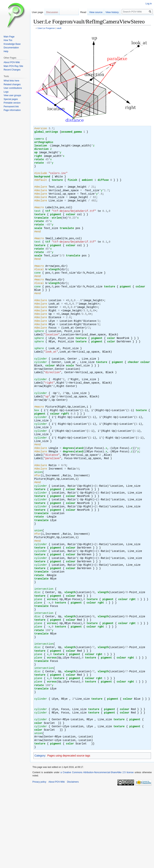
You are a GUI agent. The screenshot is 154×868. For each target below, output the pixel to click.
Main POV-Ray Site (13, 66)
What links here (11, 81)
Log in (149, 4)
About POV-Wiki (12, 62)
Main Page (9, 37)
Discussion (52, 12)
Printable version (12, 103)
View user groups (12, 95)
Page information (12, 110)
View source (99, 12)
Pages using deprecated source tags (69, 756)
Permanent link (11, 107)
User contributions (13, 88)
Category (40, 756)
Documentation (11, 48)
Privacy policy (39, 782)
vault (59, 28)
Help (6, 51)
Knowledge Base (12, 44)
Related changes (12, 84)
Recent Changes (12, 70)
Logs (6, 92)
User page (38, 12)
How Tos (8, 40)
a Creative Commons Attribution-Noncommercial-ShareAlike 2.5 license (97, 772)
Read (87, 12)
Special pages (11, 99)
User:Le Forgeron (46, 28)
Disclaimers (73, 782)
